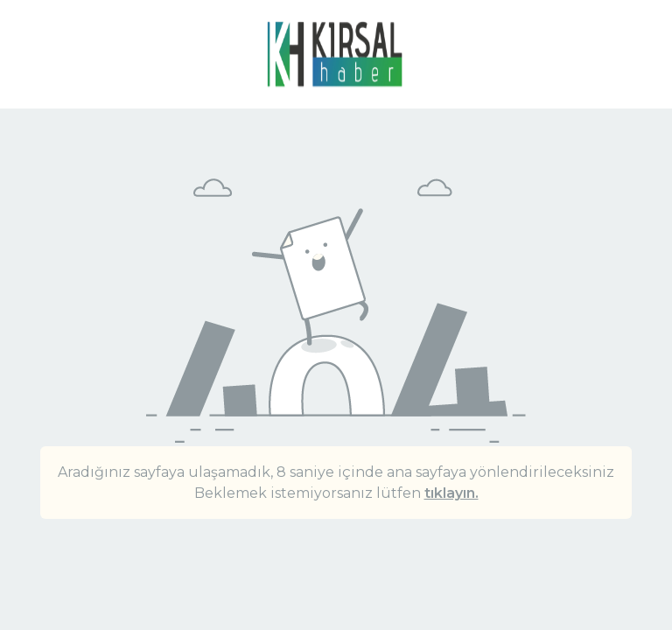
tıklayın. (451, 493)
